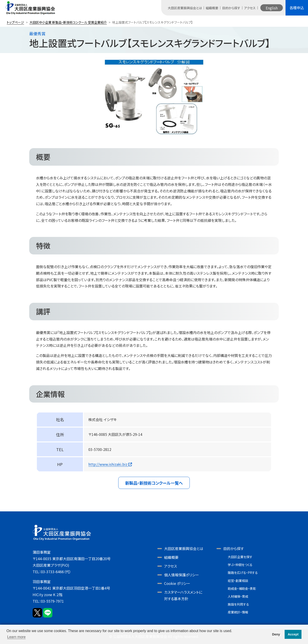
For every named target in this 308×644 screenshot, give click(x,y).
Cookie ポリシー (177, 583)
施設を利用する (238, 604)
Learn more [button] (16, 637)
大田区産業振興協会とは (185, 8)
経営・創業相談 (238, 581)
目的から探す (231, 8)
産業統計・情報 (238, 612)
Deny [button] (276, 634)
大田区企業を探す (240, 557)
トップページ (15, 22)
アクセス (250, 8)
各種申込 (297, 8)
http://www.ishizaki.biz (110, 464)
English (272, 8)
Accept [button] (293, 634)
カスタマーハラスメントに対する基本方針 (183, 595)
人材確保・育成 (238, 596)
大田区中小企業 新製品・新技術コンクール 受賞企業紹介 (68, 22)
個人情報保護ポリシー (182, 575)
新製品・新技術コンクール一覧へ (154, 483)
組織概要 (212, 8)
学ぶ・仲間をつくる (240, 565)
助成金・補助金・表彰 (242, 588)
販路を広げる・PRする (243, 573)
